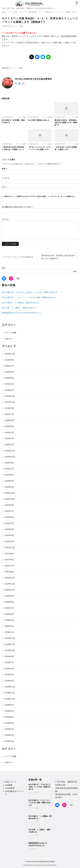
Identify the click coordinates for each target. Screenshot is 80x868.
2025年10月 (10, 354)
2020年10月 (10, 590)
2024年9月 (9, 408)
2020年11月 (10, 584)
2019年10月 (10, 650)
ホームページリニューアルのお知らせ (19, 257)
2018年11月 (10, 693)
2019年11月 (10, 644)
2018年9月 (9, 705)
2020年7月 (9, 608)
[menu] (77, 3)
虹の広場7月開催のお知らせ (39, 120)
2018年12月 (10, 687)
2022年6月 (9, 517)
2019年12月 (10, 638)
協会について (11, 782)
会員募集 (9, 785)
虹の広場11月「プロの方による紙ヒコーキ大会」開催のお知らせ (30, 292)
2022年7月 (9, 511)
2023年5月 (9, 475)
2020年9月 (9, 596)
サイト (4, 187)
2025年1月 (9, 390)
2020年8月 (9, 602)
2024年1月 (9, 445)
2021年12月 (10, 548)
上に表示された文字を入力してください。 (18, 207)
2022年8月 (9, 505)
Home (4, 12)
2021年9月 (9, 554)
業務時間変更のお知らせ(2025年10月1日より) (22, 313)
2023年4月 (9, 481)
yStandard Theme (28, 865)
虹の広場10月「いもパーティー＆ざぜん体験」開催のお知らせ (29, 297)
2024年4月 (9, 426)
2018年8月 (9, 711)
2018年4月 (9, 729)
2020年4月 (9, 620)
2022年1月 (9, 541)
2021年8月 (9, 560)
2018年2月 (9, 735)
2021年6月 (9, 572)
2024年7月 (9, 414)
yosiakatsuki (39, 865)
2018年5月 (9, 723)
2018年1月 (9, 741)
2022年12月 (10, 493)
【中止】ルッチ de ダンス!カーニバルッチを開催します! (39, 148)
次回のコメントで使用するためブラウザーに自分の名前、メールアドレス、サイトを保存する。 (40, 196)
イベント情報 (13, 12)
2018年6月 (9, 717)
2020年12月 (10, 578)
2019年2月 (9, 681)
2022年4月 (9, 529)
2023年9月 (9, 463)
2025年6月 (9, 372)
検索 (4, 268)
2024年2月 (9, 439)
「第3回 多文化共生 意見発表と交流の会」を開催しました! (13, 148)
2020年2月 (9, 632)
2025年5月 (9, 378)
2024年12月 (10, 396)
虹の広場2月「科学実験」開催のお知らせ (13, 121)
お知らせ (9, 339)
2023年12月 (10, 451)
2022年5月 (9, 523)
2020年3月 (9, 626)
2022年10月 (10, 499)
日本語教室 (10, 788)
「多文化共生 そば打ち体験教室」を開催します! (66, 148)
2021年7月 (9, 566)
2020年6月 (9, 614)
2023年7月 (9, 469)
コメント (6, 219)
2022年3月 (9, 535)
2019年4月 (9, 675)
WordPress (54, 865)
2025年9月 (9, 360)
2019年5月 (9, 669)
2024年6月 (9, 420)
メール (5, 178)
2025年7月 (9, 366)
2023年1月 (9, 487)
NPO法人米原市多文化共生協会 (43, 862)
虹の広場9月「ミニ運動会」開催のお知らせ (21, 303)
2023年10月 (10, 457)
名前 (5, 169)
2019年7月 (9, 663)
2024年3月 (9, 432)
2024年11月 (10, 402)
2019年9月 (9, 656)
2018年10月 (10, 699)
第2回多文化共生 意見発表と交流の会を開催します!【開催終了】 (66, 122)
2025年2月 (9, 384)
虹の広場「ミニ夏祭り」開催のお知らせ (19, 308)
